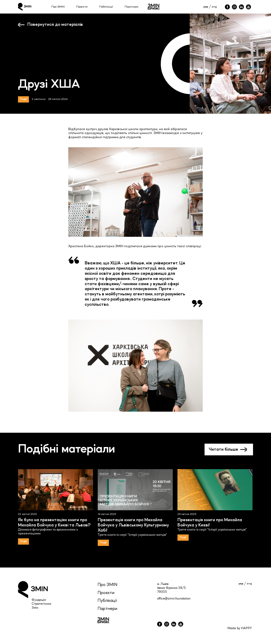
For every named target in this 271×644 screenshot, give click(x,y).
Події (23, 99)
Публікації (106, 7)
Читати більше (223, 449)
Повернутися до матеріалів (55, 25)
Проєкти (82, 7)
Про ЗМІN (58, 7)
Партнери (131, 7)
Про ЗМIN (107, 585)
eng (214, 7)
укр (206, 7)
